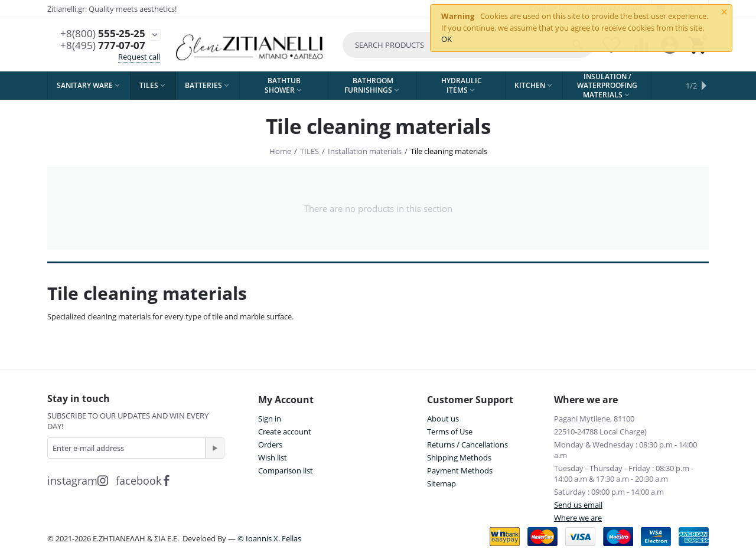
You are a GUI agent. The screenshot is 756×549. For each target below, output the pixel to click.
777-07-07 (103, 45)
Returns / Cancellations (467, 445)
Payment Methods (460, 470)
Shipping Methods (459, 457)
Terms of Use (450, 432)
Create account (285, 432)
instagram (78, 481)
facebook (144, 481)
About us (443, 419)
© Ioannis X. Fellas (269, 538)
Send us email (578, 505)
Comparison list (286, 470)
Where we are (578, 518)
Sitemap (441, 483)
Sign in (270, 419)
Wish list (273, 457)
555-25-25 (103, 34)
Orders (270, 445)
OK (447, 39)
